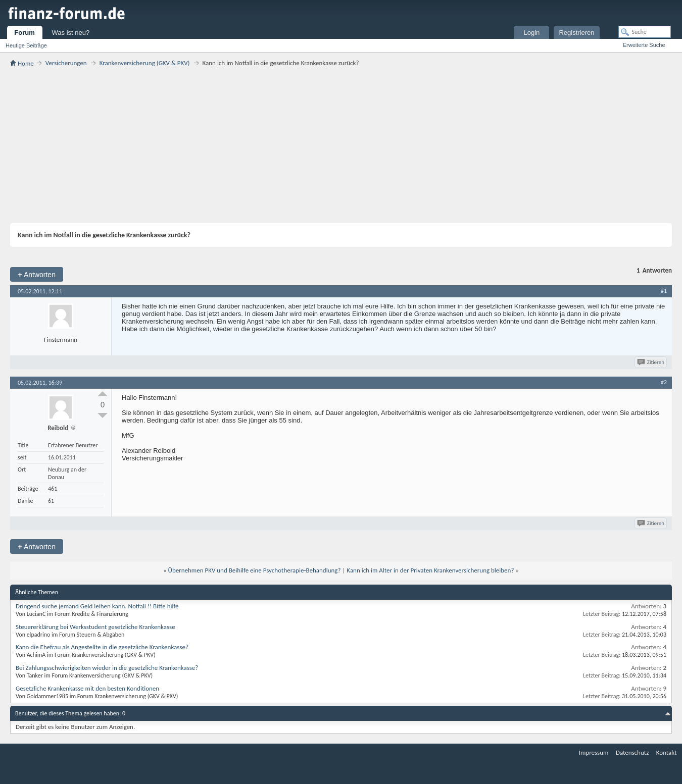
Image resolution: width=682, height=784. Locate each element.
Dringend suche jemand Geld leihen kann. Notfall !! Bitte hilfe (97, 606)
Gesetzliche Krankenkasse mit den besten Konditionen (87, 688)
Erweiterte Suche (644, 45)
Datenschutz (632, 752)
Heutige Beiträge (26, 45)
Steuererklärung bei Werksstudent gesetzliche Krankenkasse (95, 627)
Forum (24, 33)
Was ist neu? (71, 33)
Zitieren (651, 362)
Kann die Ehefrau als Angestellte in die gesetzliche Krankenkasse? (102, 647)
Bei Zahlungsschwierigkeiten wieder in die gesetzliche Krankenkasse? (107, 668)
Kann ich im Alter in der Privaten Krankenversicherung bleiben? (430, 570)
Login (532, 33)
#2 (664, 382)
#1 (664, 291)
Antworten (37, 274)
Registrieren (576, 33)
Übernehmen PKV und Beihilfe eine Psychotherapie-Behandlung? (255, 570)
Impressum (594, 752)
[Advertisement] (341, 145)
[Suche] (645, 32)
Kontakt (667, 752)
